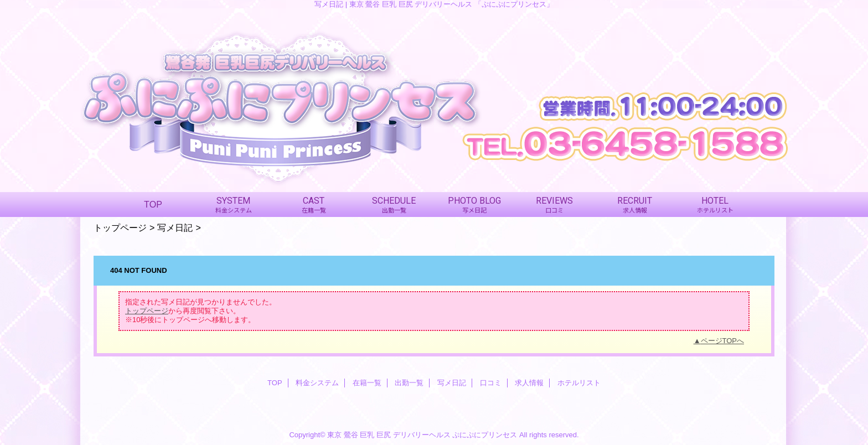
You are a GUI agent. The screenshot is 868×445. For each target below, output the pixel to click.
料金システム (317, 383)
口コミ (491, 383)
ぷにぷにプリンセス (485, 435)
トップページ (120, 227)
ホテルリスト (579, 383)
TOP (153, 204)
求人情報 (529, 383)
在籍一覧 (367, 383)
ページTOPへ (723, 341)
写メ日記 (175, 227)
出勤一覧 (409, 383)
